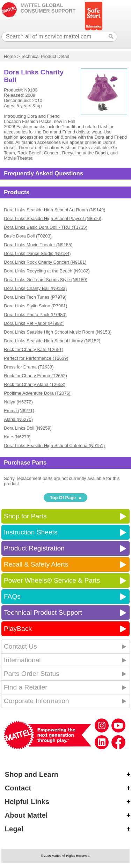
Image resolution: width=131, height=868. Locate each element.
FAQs (12, 596)
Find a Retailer (26, 687)
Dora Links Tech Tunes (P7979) (35, 297)
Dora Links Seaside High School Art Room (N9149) (54, 210)
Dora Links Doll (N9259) (28, 428)
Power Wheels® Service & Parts (52, 580)
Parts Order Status (32, 674)
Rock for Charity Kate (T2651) (34, 349)
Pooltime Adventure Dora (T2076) (37, 393)
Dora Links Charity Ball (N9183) (35, 288)
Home (10, 56)
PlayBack (18, 629)
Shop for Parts (25, 516)
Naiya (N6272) (18, 402)
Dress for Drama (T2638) (29, 367)
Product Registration (34, 548)
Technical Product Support (43, 612)
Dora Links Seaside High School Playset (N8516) (53, 218)
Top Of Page (63, 498)
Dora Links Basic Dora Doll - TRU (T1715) (46, 227)
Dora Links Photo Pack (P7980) (35, 315)
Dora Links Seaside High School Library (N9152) (52, 341)
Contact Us (20, 646)
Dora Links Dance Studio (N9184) (37, 253)
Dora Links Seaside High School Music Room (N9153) (58, 332)
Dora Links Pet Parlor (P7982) (34, 323)
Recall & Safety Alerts (36, 564)
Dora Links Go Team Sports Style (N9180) (46, 280)
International (22, 660)
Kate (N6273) (17, 437)
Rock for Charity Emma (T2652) (35, 376)
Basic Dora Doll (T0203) (28, 236)
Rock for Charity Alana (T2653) (35, 384)
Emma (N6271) (19, 411)
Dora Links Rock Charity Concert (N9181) (45, 262)
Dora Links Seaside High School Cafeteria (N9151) (54, 446)
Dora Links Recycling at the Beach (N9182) (47, 271)
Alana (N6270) (18, 419)
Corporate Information (37, 701)
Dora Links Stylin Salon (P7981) (35, 306)
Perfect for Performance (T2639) (36, 358)
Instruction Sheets (31, 532)
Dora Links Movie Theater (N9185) (38, 245)
